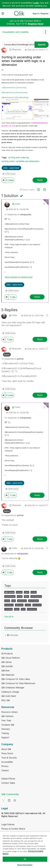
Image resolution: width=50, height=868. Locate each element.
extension (32, 609)
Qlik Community (10, 794)
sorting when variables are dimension (20, 161)
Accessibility (7, 762)
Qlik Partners (7, 716)
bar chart (37, 605)
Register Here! (36, 24)
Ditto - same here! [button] (11, 168)
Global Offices (8, 779)
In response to (18, 214)
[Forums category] (6, 635)
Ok (25, 859)
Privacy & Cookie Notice (13, 829)
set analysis (36, 597)
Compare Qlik (8, 725)
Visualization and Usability (15, 32)
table (7, 601)
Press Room (7, 753)
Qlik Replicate (8, 675)
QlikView (5, 671)
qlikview (19, 605)
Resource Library (10, 712)
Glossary (6, 729)
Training (5, 733)
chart (20, 597)
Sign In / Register (41, 13)
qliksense (22, 601)
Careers (5, 770)
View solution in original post (19, 277)
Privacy (5, 766)
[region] (25, 850)
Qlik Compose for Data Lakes (16, 679)
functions (9, 605)
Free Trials (6, 720)
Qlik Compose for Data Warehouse (18, 683)
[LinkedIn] (9, 800)
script (34, 592)
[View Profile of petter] (18, 204)
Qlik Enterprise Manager (13, 688)
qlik (14, 601)
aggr (17, 609)
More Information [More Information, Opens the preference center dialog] (25, 865)
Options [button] (45, 32)
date (27, 592)
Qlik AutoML (7, 666)
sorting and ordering (19, 157)
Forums (14, 635)
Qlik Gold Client (9, 696)
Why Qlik (6, 700)
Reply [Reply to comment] (37, 297)
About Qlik (6, 749)
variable (8, 609)
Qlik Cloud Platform (11, 658)
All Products (7, 654)
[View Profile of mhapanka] (17, 50)
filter (26, 597)
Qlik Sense (6, 662)
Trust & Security (9, 758)
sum (23, 609)
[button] (47, 49)
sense (19, 592)
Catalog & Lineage (10, 692)
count (28, 605)
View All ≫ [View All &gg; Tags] (9, 617)
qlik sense (9, 592)
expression (10, 597)
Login (36, 3)
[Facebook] (15, 800)
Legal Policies (8, 824)
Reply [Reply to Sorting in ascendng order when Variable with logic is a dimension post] (40, 180)
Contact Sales (8, 783)
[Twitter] (3, 800)
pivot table (33, 601)
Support (5, 737)
